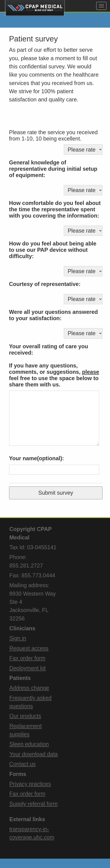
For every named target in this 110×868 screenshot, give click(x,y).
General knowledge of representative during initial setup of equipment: (53, 169)
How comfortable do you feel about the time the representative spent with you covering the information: (55, 209)
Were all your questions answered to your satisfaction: (53, 315)
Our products (25, 716)
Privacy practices (30, 784)
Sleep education (29, 744)
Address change (29, 688)
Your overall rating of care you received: (49, 350)
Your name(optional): (37, 458)
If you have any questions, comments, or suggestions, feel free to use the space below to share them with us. (54, 375)
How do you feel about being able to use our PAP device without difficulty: (53, 250)
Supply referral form (34, 804)
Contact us (23, 764)
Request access (29, 648)
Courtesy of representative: (45, 284)
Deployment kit (28, 668)
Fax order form (27, 658)
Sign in (18, 638)
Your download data (34, 754)
